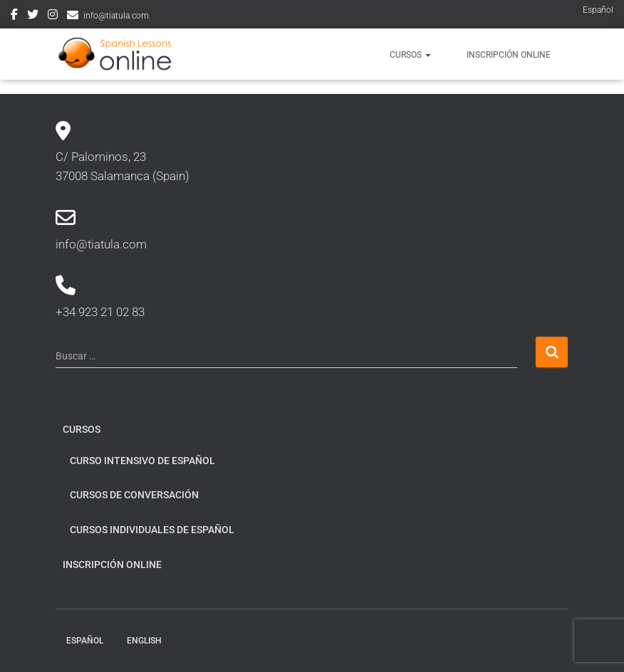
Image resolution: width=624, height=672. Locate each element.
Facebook (14, 16)
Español (598, 10)
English (144, 641)
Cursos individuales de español (152, 530)
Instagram (53, 16)
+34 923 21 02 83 (100, 312)
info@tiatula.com (116, 16)
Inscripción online (509, 55)
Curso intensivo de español (142, 461)
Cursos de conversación (134, 495)
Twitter (33, 16)
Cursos (410, 55)
